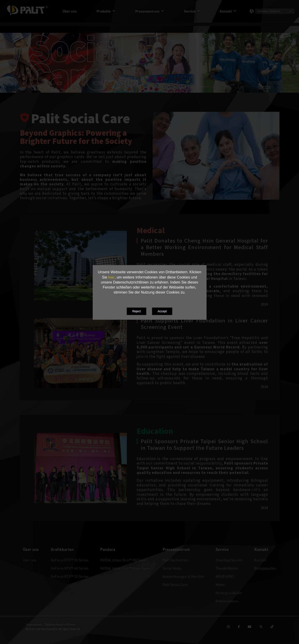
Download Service (229, 560)
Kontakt (260, 560)
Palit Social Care (175, 585)
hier (111, 277)
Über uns (29, 560)
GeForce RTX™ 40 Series (70, 568)
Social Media (172, 568)
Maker (220, 585)
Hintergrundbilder (229, 593)
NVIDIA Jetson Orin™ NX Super (124, 560)
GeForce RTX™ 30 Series (70, 576)
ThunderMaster (227, 568)
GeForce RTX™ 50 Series (70, 560)
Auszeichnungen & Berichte (183, 576)
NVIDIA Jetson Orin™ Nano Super (125, 568)
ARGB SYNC (225, 576)
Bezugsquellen (265, 568)
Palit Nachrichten (176, 560)
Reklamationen (227, 601)
